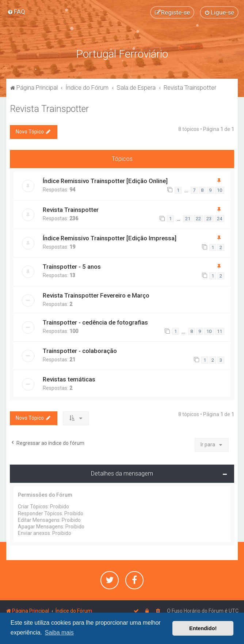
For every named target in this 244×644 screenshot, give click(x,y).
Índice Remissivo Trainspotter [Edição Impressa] (110, 238)
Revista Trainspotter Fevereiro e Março (96, 295)
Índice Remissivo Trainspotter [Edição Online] (105, 181)
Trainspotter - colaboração (80, 351)
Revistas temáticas (69, 379)
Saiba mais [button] (59, 633)
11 (220, 331)
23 (209, 219)
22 (198, 219)
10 (220, 190)
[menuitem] (16, 12)
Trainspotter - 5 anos (72, 267)
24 (220, 219)
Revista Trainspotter (49, 109)
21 (188, 219)
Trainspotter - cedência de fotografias (95, 322)
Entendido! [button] (203, 628)
